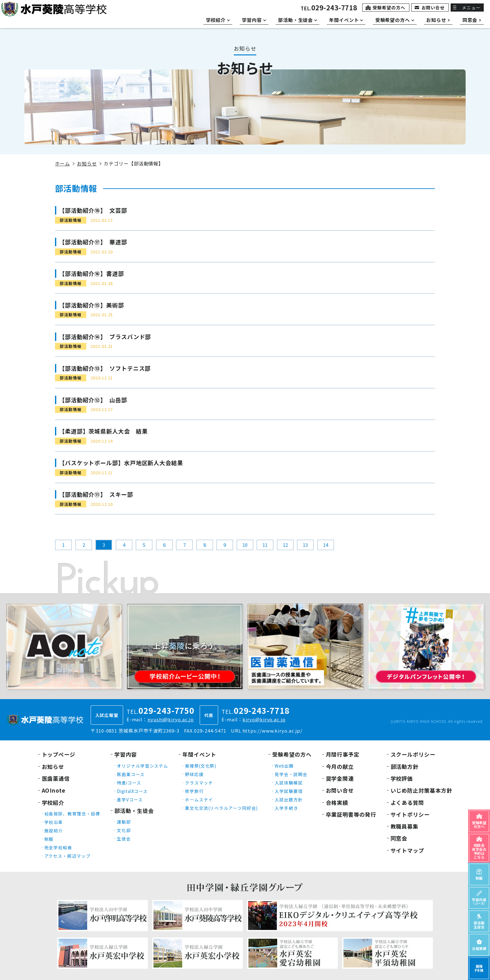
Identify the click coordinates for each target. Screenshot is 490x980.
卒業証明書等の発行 (351, 814)
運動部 (124, 822)
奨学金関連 (340, 778)
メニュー (471, 8)
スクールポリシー (413, 754)
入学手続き (286, 808)
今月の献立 (340, 767)
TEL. (329, 8)
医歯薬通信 (56, 778)
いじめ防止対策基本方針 (421, 790)
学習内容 (126, 754)
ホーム (62, 163)
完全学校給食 (58, 847)
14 (326, 545)
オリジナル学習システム (142, 766)
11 (265, 545)
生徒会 (124, 839)
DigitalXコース (132, 791)
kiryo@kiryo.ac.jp (264, 719)
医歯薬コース (131, 774)
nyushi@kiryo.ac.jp (171, 719)
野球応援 (194, 774)
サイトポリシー (410, 814)
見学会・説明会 (291, 774)
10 (245, 545)
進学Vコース (130, 800)
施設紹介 (54, 830)
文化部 (124, 830)
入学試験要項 (289, 791)
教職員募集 (405, 826)
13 (305, 545)
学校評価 (402, 778)
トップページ (59, 754)
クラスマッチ (199, 783)
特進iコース (129, 783)
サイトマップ (407, 850)
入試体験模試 (289, 783)
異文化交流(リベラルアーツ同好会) (221, 808)
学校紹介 (53, 802)
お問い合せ (433, 8)
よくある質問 (407, 802)
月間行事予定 (343, 754)
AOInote (54, 790)
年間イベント (199, 754)
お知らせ (87, 163)
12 (285, 545)
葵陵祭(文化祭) (201, 766)
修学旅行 (194, 791)
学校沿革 (54, 822)
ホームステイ (199, 800)
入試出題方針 (289, 800)
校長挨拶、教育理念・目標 (72, 814)
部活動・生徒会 (134, 811)
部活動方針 (405, 767)
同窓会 (399, 838)
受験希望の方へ (389, 8)
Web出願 (284, 766)
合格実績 (337, 802)
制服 (49, 839)
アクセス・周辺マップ (67, 856)
